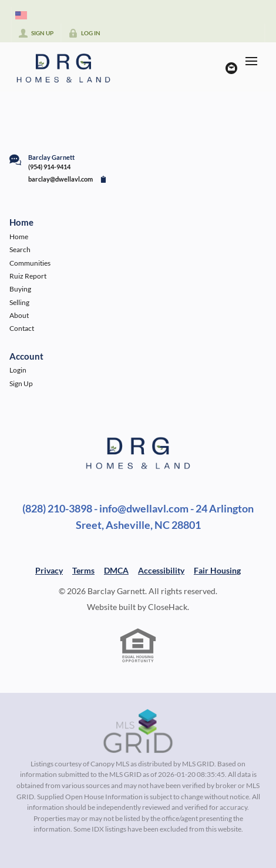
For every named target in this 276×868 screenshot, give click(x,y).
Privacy (49, 570)
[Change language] (21, 15)
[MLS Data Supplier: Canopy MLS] (138, 732)
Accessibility (161, 570)
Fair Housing (217, 570)
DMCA (116, 570)
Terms (83, 570)
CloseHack (168, 607)
